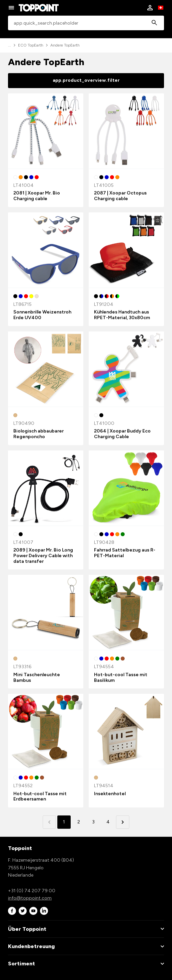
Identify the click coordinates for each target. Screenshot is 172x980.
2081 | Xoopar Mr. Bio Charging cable (37, 196)
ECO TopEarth (31, 45)
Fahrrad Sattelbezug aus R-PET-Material (125, 553)
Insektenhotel (110, 794)
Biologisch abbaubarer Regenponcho (38, 434)
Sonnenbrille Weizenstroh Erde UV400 (42, 315)
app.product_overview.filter (86, 80)
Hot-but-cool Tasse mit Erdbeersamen (40, 796)
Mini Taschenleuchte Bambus (37, 677)
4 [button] (108, 822)
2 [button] (79, 822)
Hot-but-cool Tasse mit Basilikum (121, 677)
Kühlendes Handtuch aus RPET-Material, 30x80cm (122, 315)
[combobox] (86, 23)
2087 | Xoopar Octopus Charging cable (120, 196)
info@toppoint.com (30, 898)
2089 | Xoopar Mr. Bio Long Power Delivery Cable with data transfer (43, 556)
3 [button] (93, 822)
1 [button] (64, 822)
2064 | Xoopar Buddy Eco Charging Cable (122, 434)
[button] (123, 822)
